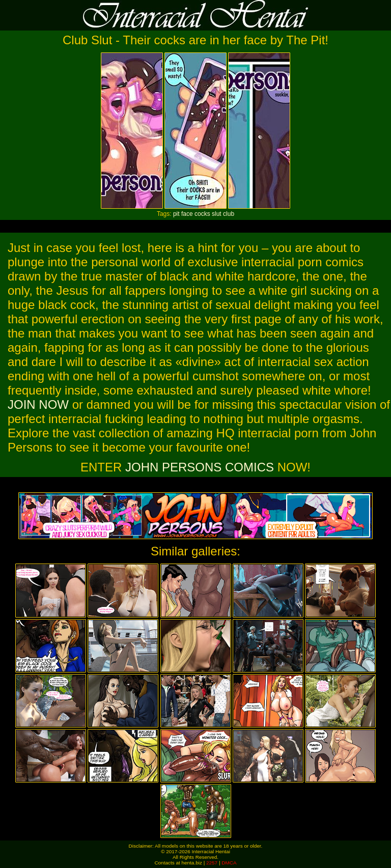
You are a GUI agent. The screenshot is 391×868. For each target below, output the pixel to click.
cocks (202, 214)
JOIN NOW (38, 404)
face (187, 214)
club (229, 214)
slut (217, 214)
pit (176, 214)
